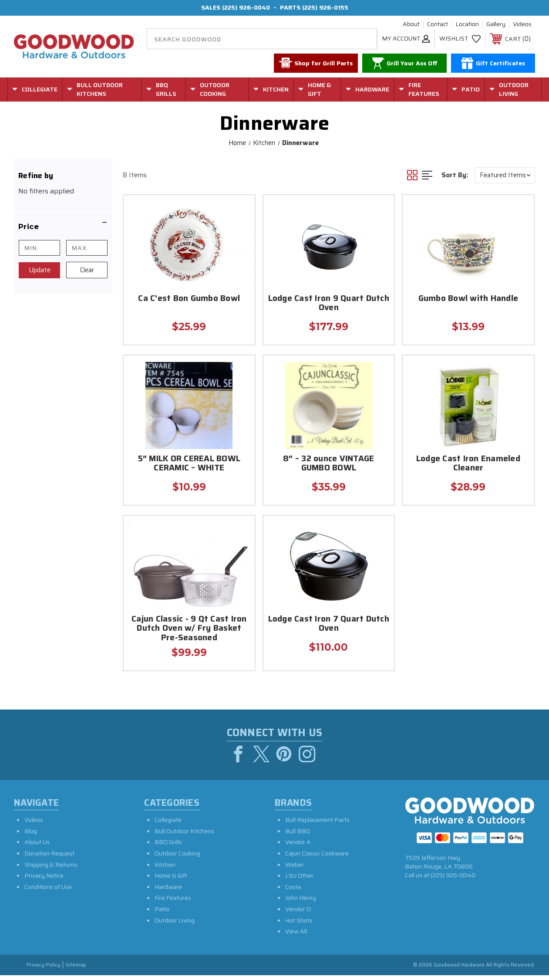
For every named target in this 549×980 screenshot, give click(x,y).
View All (296, 936)
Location (467, 24)
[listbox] (505, 175)
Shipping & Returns (51, 869)
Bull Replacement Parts (317, 825)
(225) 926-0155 (325, 7)
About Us (37, 847)
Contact (438, 24)
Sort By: (455, 175)
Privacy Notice (44, 881)
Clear (87, 270)
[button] (63, 226)
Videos (522, 24)
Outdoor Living (175, 925)
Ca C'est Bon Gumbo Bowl (189, 299)
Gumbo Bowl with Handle (468, 299)
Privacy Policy (44, 970)
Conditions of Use (48, 892)
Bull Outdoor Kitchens (184, 836)
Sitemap (76, 970)
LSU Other (299, 881)
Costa (293, 892)
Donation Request (49, 858)
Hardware (168, 892)
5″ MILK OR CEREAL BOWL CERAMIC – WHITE (189, 464)
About (411, 24)
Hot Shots (299, 925)
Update (40, 270)
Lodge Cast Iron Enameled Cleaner (468, 464)
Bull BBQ (298, 836)
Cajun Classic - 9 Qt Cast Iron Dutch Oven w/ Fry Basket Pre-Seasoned (189, 629)
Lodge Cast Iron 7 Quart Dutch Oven (329, 624)
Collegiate (168, 825)
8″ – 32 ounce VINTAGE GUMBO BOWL (328, 464)
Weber (295, 869)
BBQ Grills (168, 847)
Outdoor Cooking (177, 858)
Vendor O (298, 914)
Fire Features (173, 903)
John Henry (301, 903)
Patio (162, 914)
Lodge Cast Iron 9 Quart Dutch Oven (329, 304)
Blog (31, 836)
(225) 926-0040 (246, 7)
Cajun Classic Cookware (317, 858)
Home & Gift (171, 881)
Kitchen (165, 869)
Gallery (496, 24)
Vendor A (298, 847)
